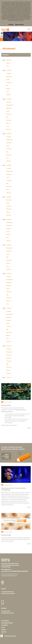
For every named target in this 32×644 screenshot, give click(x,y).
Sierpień (9, 229)
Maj (7, 86)
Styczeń (9, 95)
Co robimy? (5, 625)
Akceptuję (11, 25)
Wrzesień (9, 77)
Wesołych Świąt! (6, 535)
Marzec (8, 63)
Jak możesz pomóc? (7, 623)
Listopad (9, 73)
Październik (10, 105)
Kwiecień (9, 60)
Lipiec (8, 80)
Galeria (4, 630)
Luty (8, 66)
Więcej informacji (19, 25)
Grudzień (9, 70)
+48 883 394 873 (6, 611)
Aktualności (5, 621)
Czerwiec (9, 83)
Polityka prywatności (9, 636)
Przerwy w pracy (6, 405)
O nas (3, 627)
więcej (29, 428)
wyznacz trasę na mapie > (8, 593)
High (2, 33)
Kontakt (4, 632)
